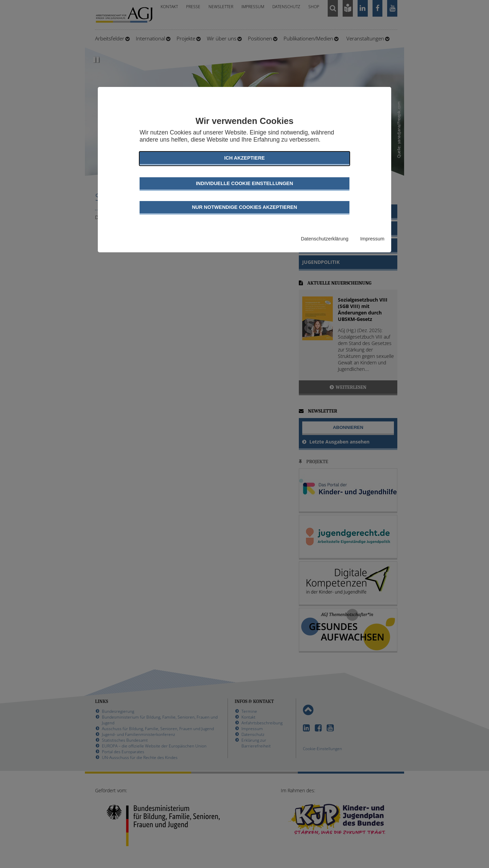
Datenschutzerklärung (325, 239)
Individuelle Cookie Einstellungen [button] (244, 183)
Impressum (372, 239)
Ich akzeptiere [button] (244, 158)
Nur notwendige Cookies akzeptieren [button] (244, 207)
